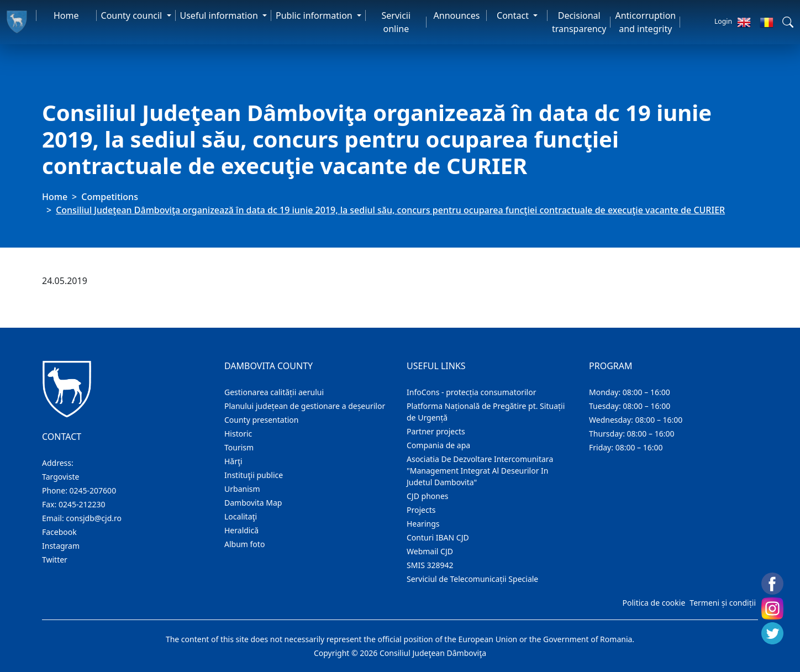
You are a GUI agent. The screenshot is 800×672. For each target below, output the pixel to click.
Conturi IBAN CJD (438, 537)
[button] (788, 22)
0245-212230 (82, 504)
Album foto (244, 544)
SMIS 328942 (430, 565)
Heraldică (241, 530)
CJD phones (428, 496)
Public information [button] (315, 15)
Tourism (239, 447)
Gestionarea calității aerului (274, 392)
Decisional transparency (579, 22)
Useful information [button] (220, 15)
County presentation (261, 420)
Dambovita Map (253, 503)
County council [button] (133, 15)
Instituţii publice (254, 475)
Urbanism (242, 489)
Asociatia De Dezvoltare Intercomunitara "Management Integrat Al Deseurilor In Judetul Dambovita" (480, 471)
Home (66, 15)
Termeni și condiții (723, 603)
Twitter (55, 560)
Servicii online (396, 22)
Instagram (61, 546)
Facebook (59, 532)
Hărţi (233, 461)
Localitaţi (241, 516)
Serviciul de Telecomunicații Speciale (472, 579)
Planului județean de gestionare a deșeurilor (305, 406)
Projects (421, 510)
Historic (238, 434)
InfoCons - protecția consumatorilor (472, 392)
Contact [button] (514, 15)
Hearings (423, 524)
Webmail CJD (430, 551)
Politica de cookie (654, 603)
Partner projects (436, 431)
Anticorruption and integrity (645, 22)
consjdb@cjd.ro (94, 518)
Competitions (110, 197)
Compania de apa (438, 445)
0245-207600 (93, 490)
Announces (457, 15)
